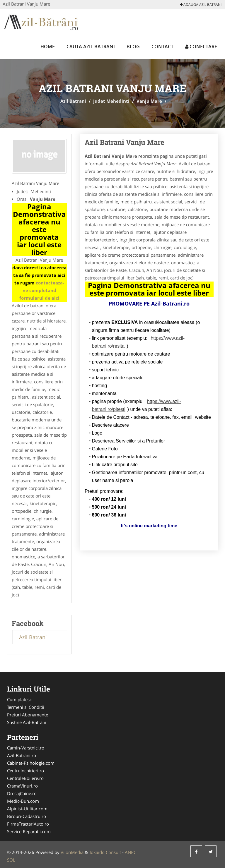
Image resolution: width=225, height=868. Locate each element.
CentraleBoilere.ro (25, 778)
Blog (133, 47)
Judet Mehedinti (111, 101)
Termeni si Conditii (26, 707)
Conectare (201, 47)
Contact (162, 47)
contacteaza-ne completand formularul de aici (42, 290)
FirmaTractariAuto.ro (28, 824)
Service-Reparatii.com (29, 831)
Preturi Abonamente (28, 715)
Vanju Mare (149, 101)
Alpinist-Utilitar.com (27, 809)
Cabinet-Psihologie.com (31, 763)
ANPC (131, 852)
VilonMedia (72, 852)
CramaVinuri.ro (22, 786)
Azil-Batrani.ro (22, 755)
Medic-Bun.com (23, 801)
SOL (11, 860)
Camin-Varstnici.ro (26, 748)
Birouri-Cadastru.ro (27, 816)
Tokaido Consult (105, 852)
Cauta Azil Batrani (91, 47)
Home (48, 47)
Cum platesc (19, 699)
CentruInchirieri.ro (25, 771)
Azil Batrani (73, 101)
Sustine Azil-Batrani (27, 722)
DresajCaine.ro (22, 793)
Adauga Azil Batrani (201, 5)
